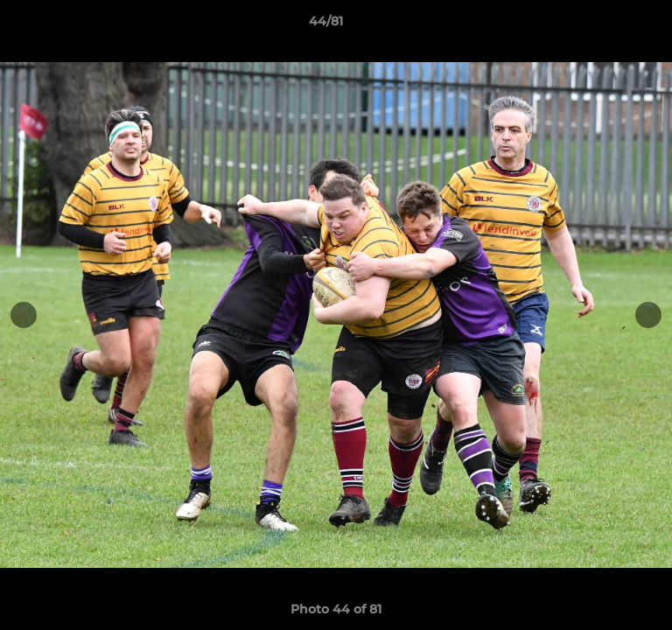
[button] (609, 25)
